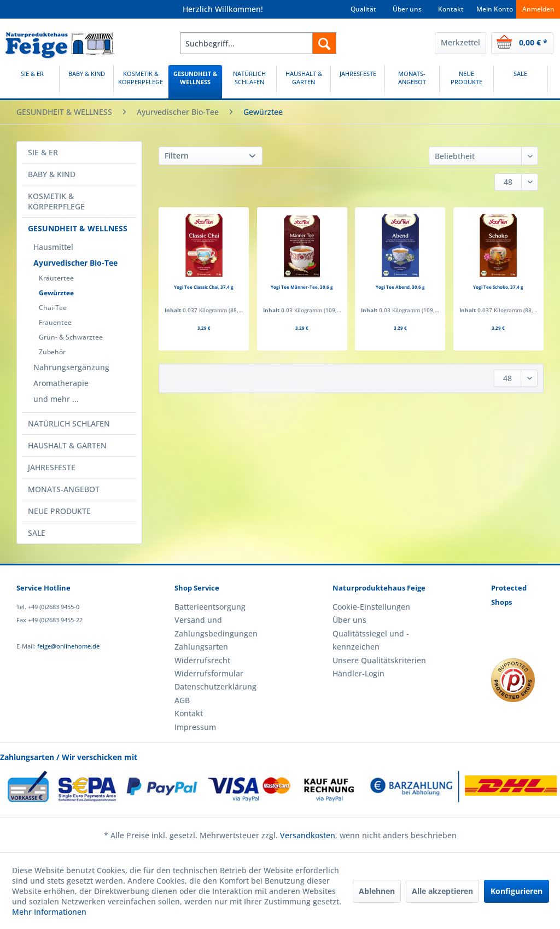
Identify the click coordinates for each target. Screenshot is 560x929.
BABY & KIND (52, 174)
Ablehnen (377, 891)
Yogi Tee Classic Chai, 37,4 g (204, 287)
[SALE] (521, 82)
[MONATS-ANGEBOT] (412, 82)
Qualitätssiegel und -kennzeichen (371, 640)
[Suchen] (324, 43)
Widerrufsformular (209, 673)
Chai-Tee (53, 308)
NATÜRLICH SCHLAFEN (69, 423)
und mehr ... (56, 399)
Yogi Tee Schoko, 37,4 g (498, 287)
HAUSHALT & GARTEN (67, 445)
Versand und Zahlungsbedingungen (216, 626)
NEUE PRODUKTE (59, 511)
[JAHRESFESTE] (358, 82)
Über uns (407, 9)
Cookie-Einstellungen (371, 607)
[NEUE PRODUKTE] (466, 82)
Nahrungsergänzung (71, 367)
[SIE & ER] (32, 82)
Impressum (195, 727)
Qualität (363, 9)
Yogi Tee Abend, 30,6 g (400, 287)
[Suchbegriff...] (258, 43)
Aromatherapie (61, 383)
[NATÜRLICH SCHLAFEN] (249, 82)
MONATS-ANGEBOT (64, 489)
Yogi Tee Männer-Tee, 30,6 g (302, 287)
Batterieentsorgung (210, 607)
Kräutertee (56, 278)
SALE (37, 533)
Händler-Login (358, 673)
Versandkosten (308, 835)
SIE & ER (43, 152)
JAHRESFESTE (52, 467)
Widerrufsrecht (202, 660)
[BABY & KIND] (86, 82)
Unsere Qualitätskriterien (379, 660)
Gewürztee (56, 293)
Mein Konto (495, 9)
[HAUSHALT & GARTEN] (304, 82)
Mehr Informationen (49, 912)
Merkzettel (460, 42)
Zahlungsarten (201, 647)
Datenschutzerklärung (215, 686)
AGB (182, 700)
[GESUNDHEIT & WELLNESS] (195, 82)
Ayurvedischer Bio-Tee (75, 263)
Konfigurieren (517, 891)
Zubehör (52, 352)
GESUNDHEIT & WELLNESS (78, 228)
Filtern (177, 156)
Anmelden (538, 9)
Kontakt (451, 9)
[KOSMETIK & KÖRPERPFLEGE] (141, 82)
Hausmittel (53, 247)
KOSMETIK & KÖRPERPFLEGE (56, 201)
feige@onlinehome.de (68, 646)
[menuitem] (258, 43)
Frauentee (55, 322)
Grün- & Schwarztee (71, 337)
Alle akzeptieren (442, 891)
